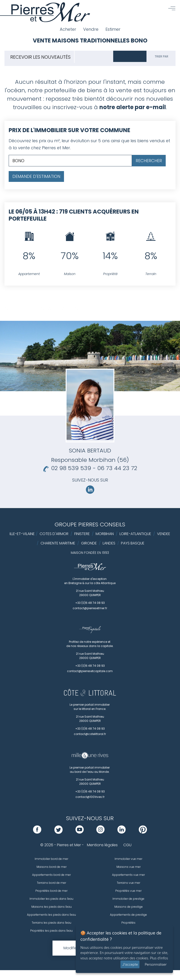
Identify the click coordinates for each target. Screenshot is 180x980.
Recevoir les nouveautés (40, 57)
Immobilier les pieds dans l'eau (51, 899)
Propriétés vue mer (128, 891)
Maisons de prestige (129, 907)
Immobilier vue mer (128, 859)
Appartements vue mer (128, 875)
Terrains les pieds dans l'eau (51, 923)
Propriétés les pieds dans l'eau (51, 931)
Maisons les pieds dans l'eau (52, 907)
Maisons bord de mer (52, 867)
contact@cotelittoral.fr (90, 734)
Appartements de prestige (128, 915)
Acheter (68, 29)
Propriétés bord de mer (51, 891)
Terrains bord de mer (51, 883)
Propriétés (128, 923)
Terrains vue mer (128, 883)
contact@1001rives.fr (90, 797)
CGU (127, 845)
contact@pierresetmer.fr (90, 608)
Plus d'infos (159, 958)
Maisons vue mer (129, 867)
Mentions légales (102, 845)
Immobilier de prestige (128, 899)
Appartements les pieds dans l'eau (51, 915)
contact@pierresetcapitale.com (90, 671)
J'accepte (130, 964)
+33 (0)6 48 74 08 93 (90, 603)
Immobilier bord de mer (51, 859)
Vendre (91, 29)
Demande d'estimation (36, 176)
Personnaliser (156, 964)
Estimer (113, 29)
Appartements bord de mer (51, 875)
